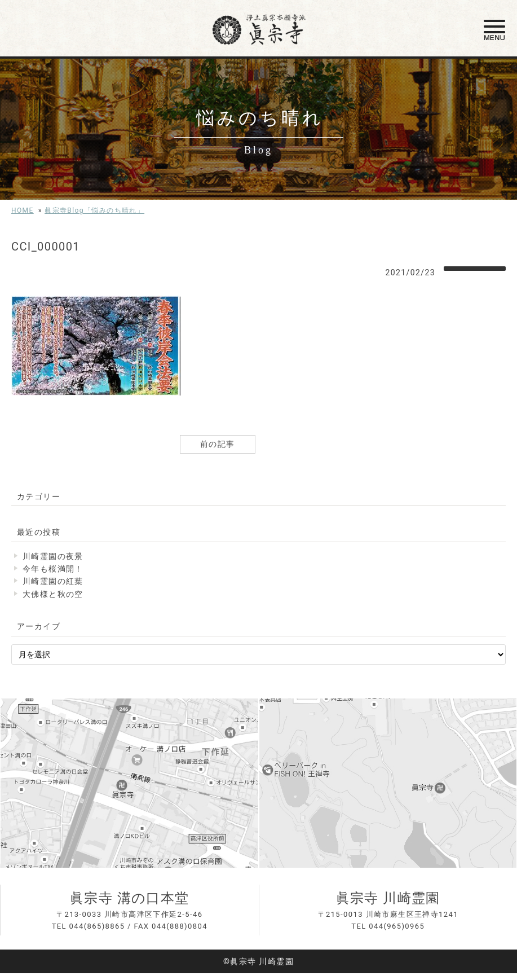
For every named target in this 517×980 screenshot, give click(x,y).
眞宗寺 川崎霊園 (388, 898)
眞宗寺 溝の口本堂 (130, 898)
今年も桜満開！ (53, 569)
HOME (23, 210)
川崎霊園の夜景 (53, 556)
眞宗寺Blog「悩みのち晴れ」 (94, 210)
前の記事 (218, 444)
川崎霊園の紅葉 (53, 581)
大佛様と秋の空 (53, 594)
